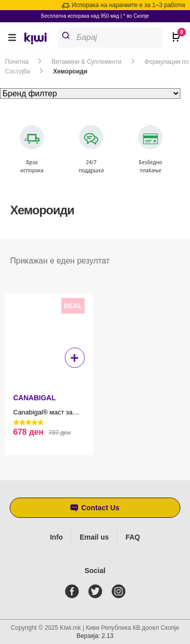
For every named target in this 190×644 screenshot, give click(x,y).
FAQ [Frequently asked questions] (133, 537)
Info (56, 537)
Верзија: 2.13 (95, 636)
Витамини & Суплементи (87, 62)
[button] (12, 37)
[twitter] (97, 591)
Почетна (17, 62)
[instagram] (121, 591)
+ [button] (75, 358)
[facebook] (74, 591)
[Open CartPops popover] (175, 33)
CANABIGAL (34, 398)
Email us (94, 537)
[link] (39, 40)
